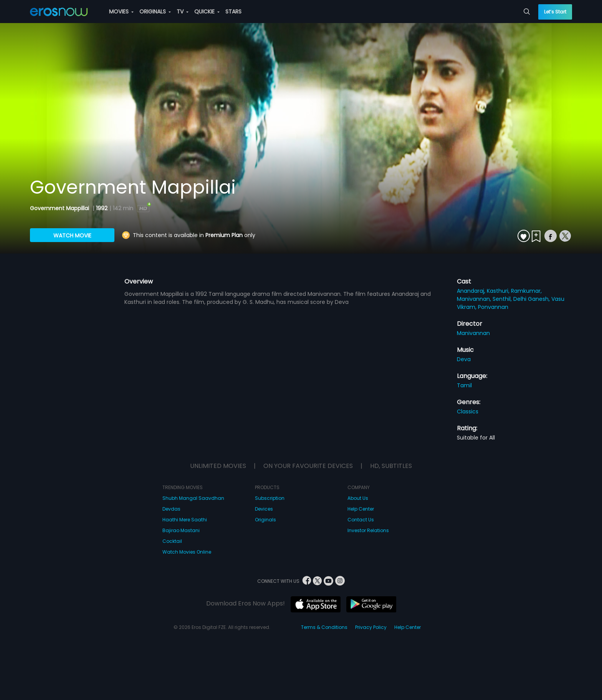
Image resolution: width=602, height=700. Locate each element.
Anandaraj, (472, 291)
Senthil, (503, 299)
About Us (358, 498)
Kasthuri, (499, 291)
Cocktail (172, 541)
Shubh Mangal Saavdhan (193, 498)
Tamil (464, 385)
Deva (464, 359)
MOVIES (121, 12)
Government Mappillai (60, 208)
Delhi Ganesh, (532, 299)
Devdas (171, 509)
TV (183, 12)
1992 (102, 208)
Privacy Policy (371, 627)
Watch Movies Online (187, 552)
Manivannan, (475, 299)
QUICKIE (207, 12)
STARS (233, 12)
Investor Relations (368, 530)
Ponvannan (493, 307)
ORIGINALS (155, 12)
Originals (265, 520)
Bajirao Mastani (181, 530)
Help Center (361, 509)
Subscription (270, 498)
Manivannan (473, 333)
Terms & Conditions (324, 627)
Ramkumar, (526, 291)
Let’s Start (555, 12)
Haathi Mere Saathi (185, 520)
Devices (264, 509)
